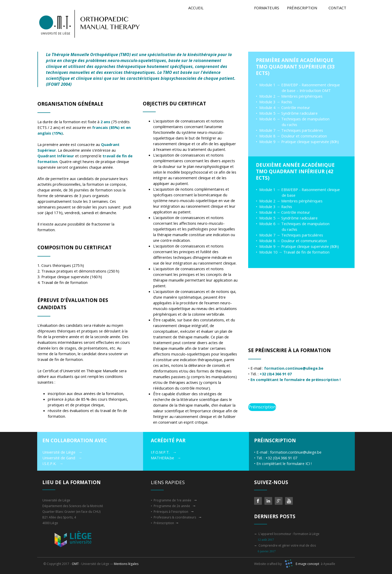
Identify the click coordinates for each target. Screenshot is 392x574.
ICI (308, 463)
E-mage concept (307, 564)
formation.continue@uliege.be (296, 452)
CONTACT (337, 8)
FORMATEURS (267, 8)
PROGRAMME (231, 8)
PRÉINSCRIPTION (302, 8)
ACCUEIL (196, 8)
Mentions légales (126, 564)
